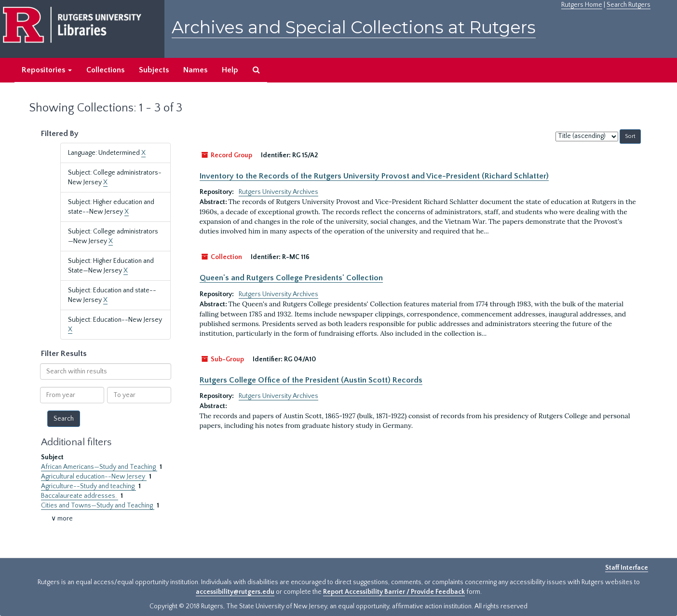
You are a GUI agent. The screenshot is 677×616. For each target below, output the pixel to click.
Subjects (154, 70)
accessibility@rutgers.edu (235, 592)
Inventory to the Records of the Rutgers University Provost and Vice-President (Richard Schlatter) (374, 176)
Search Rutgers (629, 5)
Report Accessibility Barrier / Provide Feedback (394, 592)
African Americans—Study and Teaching (99, 467)
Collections (105, 70)
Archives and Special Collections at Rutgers (354, 27)
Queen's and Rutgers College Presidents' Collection (291, 278)
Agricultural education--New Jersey (94, 477)
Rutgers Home (582, 5)
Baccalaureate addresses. (80, 496)
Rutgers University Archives (278, 192)
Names (195, 70)
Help (230, 70)
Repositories (47, 70)
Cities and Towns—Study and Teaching (98, 506)
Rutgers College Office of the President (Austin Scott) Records (311, 380)
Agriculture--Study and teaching (88, 486)
